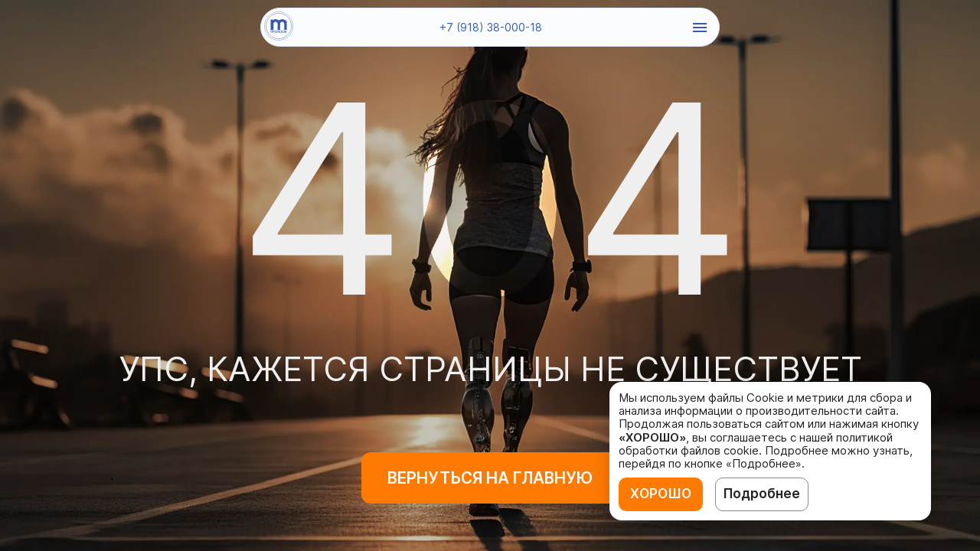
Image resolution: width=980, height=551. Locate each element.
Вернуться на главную (490, 478)
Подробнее (762, 494)
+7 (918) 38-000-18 (491, 27)
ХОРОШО (661, 494)
